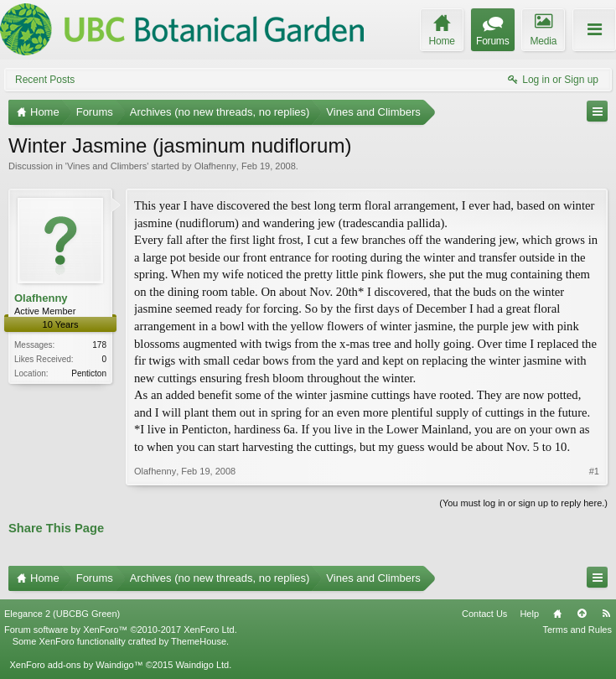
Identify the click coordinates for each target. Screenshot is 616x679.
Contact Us (484, 614)
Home (557, 614)
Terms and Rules (577, 630)
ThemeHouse (199, 641)
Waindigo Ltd (202, 665)
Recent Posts (45, 80)
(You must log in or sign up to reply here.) (523, 503)
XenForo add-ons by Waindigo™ (76, 665)
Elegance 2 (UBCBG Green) (62, 614)
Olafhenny (215, 166)
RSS (606, 614)
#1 (594, 471)
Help (529, 614)
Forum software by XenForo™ (121, 630)
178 (99, 345)
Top (582, 614)
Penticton (89, 373)
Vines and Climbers (107, 166)
